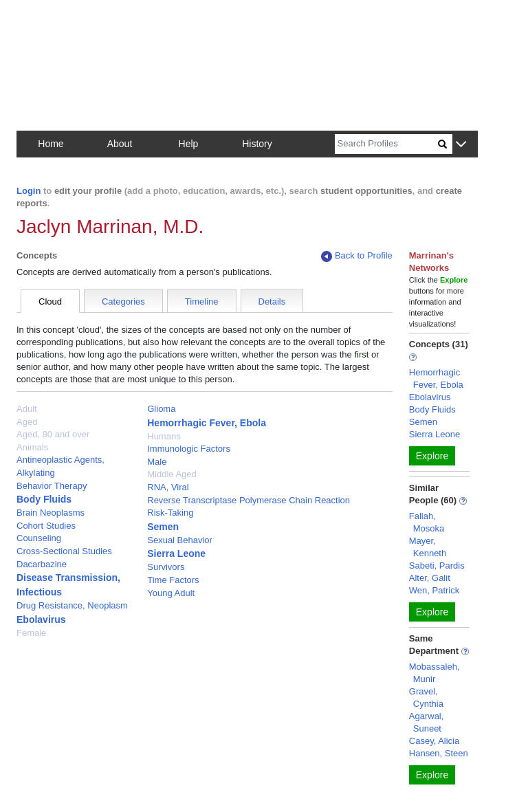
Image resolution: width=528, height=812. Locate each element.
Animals (32, 447)
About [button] (120, 144)
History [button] (257, 144)
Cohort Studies (46, 526)
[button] (461, 145)
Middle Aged (172, 474)
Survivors (166, 567)
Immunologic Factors (189, 449)
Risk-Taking (170, 513)
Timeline (202, 301)
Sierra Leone (176, 553)
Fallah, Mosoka (427, 522)
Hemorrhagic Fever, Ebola (207, 423)
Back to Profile (357, 256)
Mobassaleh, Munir (434, 673)
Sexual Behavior (180, 540)
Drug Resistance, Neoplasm (72, 605)
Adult (27, 409)
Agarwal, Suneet (427, 722)
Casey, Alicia (434, 741)
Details (272, 301)
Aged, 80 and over (53, 434)
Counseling (39, 538)
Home (51, 144)
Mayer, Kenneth (428, 547)
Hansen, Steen (439, 753)
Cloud (50, 301)
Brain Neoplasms (51, 513)
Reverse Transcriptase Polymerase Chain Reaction (249, 500)
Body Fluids (44, 499)
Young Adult (171, 593)
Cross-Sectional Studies (64, 551)
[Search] (386, 144)
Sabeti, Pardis (437, 566)
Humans (164, 436)
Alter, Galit (430, 578)
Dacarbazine (42, 564)
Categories (123, 301)
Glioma (161, 409)
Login (29, 191)
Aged (27, 422)
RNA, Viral (168, 487)
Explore (432, 456)
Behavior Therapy (52, 486)
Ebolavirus (41, 619)
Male (157, 462)
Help (189, 144)
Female (31, 633)
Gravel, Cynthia (426, 698)
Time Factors (173, 580)
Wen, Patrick (434, 590)
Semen (163, 527)
